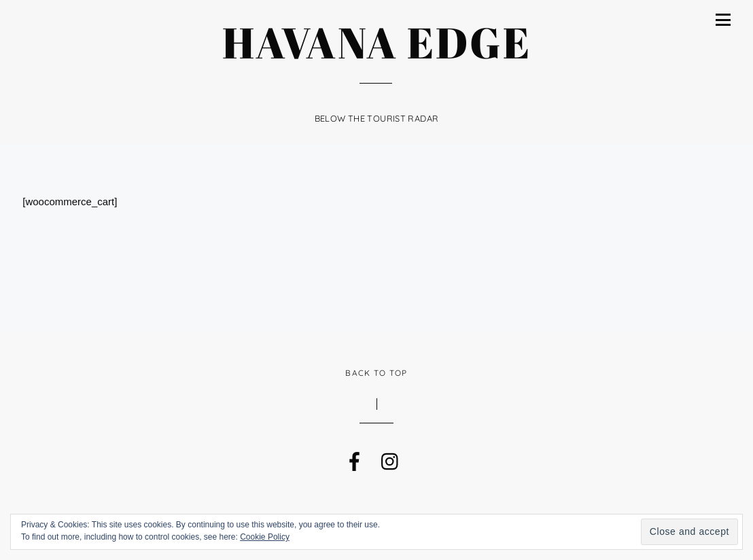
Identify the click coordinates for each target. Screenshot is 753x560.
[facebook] (353, 458)
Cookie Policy (265, 537)
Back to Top (376, 373)
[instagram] (389, 458)
